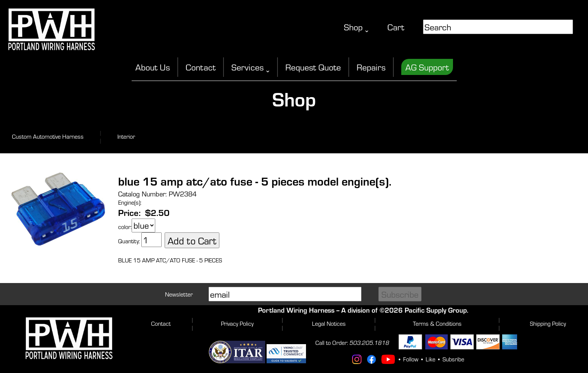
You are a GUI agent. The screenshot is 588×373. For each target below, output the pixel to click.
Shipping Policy (548, 323)
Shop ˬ (356, 27)
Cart (396, 27)
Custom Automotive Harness (48, 136)
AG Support (427, 67)
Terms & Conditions (437, 323)
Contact (201, 67)
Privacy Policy (237, 323)
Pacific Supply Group (436, 310)
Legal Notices (329, 323)
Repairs (371, 67)
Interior (126, 136)
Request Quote (313, 67)
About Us (153, 67)
